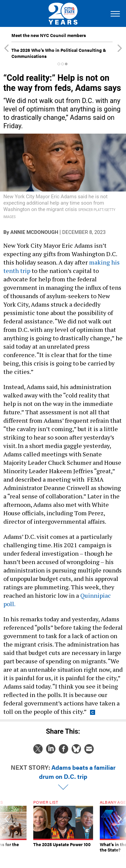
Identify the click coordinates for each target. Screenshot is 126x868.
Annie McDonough (34, 232)
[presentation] (6, 829)
